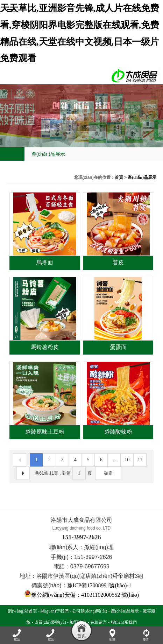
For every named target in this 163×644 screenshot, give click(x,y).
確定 (108, 473)
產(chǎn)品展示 (142, 177)
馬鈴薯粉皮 (45, 347)
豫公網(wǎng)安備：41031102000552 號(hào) (81, 595)
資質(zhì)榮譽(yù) (50, 622)
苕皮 (118, 262)
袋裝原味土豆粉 (45, 432)
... (114, 460)
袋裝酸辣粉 (118, 432)
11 (140, 460)
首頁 (119, 177)
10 (127, 460)
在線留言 (99, 622)
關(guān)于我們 (54, 611)
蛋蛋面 (118, 347)
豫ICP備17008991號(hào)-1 (99, 585)
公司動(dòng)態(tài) (90, 611)
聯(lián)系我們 (124, 622)
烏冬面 (45, 262)
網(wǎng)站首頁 (22, 611)
